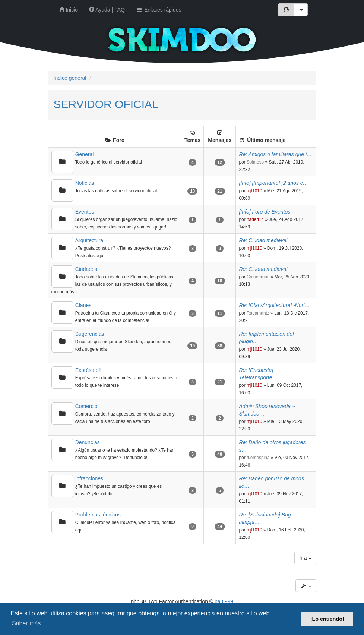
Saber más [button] (26, 623)
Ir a (305, 558)
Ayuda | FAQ (107, 10)
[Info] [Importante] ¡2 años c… (273, 183)
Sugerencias (90, 334)
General (85, 154)
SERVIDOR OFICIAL (106, 104)
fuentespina (258, 458)
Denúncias (88, 442)
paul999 (224, 601)
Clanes (83, 305)
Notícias (85, 183)
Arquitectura (89, 240)
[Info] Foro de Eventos (265, 212)
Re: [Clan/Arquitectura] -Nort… (274, 305)
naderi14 (255, 219)
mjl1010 (254, 191)
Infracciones (89, 478)
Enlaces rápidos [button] (159, 10)
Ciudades (86, 269)
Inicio (69, 10)
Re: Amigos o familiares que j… (275, 154)
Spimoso (255, 162)
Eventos (85, 212)
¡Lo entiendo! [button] (327, 619)
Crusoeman (258, 277)
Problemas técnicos (98, 515)
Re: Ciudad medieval (263, 240)
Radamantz (258, 313)
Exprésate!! (88, 370)
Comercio (86, 406)
